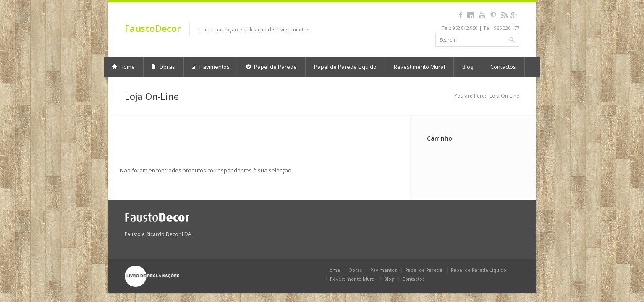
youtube (482, 15)
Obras (163, 67)
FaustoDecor (153, 28)
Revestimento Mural (419, 67)
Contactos (503, 67)
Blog (468, 67)
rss (504, 15)
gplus (514, 15)
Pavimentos (211, 67)
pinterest (493, 15)
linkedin (470, 15)
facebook (461, 15)
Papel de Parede (271, 67)
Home (123, 67)
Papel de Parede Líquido (345, 67)
